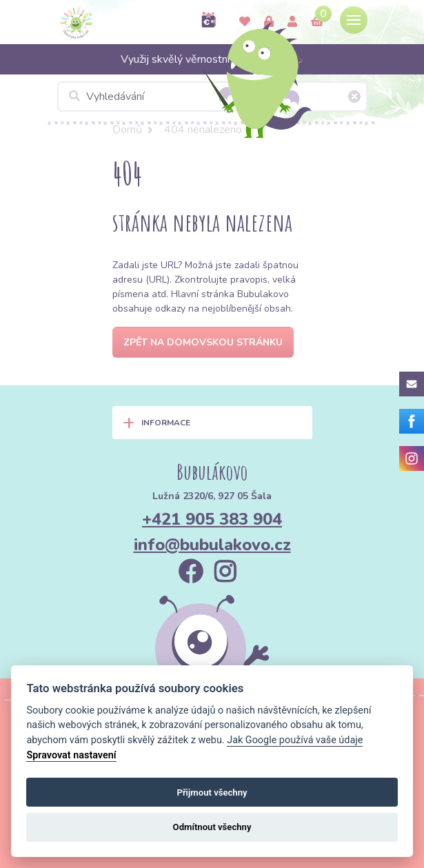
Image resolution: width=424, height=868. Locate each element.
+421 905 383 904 (212, 519)
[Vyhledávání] (212, 97)
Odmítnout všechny (212, 827)
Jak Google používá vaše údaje (295, 740)
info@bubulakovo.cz (212, 545)
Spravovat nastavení (71, 755)
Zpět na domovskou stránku (203, 342)
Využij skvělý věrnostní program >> (212, 59)
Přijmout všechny (212, 793)
